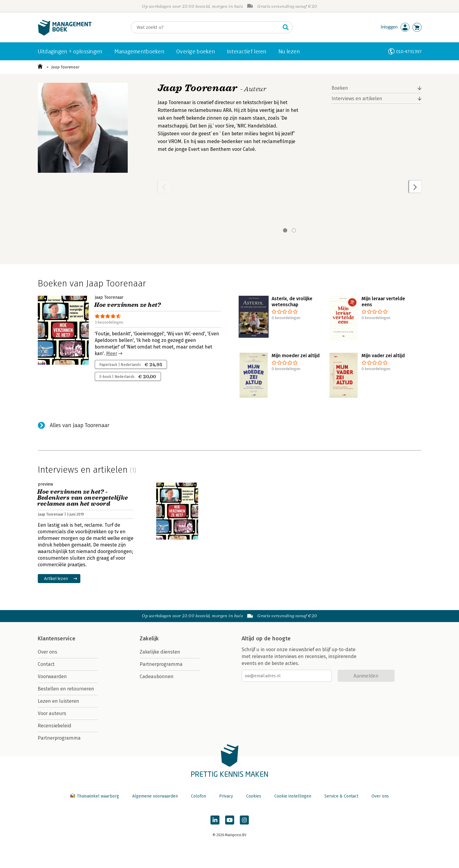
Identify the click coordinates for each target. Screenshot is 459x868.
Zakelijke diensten (160, 652)
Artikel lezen (56, 578)
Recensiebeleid (55, 726)
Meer (112, 353)
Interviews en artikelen (357, 99)
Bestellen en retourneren (66, 689)
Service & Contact (341, 796)
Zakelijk (149, 639)
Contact (46, 664)
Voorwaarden (52, 676)
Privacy (226, 796)
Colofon (198, 796)
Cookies (254, 796)
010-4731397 (409, 51)
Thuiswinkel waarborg (95, 796)
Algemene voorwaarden (155, 796)
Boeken (340, 88)
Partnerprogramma (59, 738)
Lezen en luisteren (58, 701)
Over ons (48, 652)
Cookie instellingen (293, 796)
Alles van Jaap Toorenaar (80, 425)
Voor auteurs (52, 713)
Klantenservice (57, 639)
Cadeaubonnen (157, 676)
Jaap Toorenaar (65, 67)
